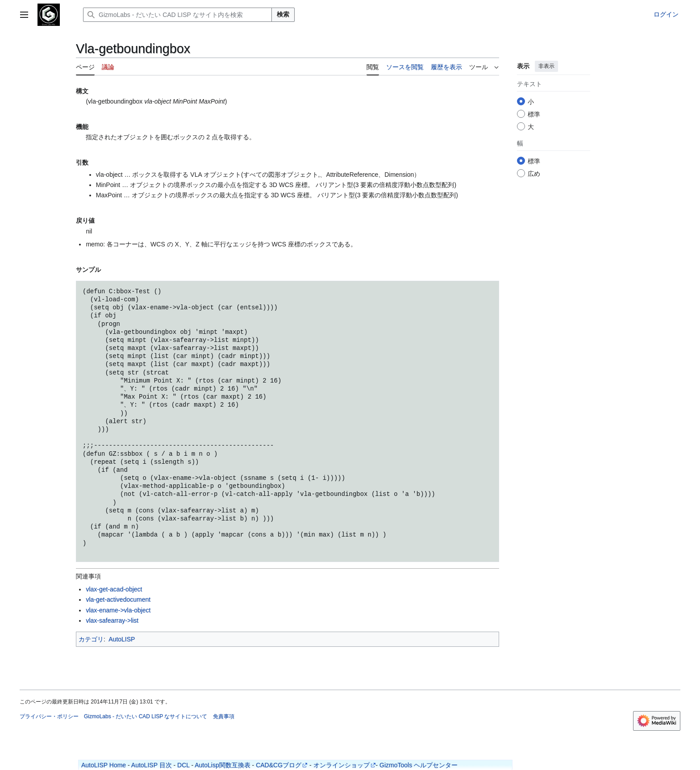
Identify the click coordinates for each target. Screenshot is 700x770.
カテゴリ (91, 639)
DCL (183, 765)
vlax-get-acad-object (114, 589)
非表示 (546, 66)
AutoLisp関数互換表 (222, 765)
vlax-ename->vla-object (118, 610)
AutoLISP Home (104, 765)
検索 (283, 14)
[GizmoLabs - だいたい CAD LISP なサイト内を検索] (177, 15)
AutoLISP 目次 (152, 765)
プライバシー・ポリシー (49, 716)
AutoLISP (122, 639)
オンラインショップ (342, 765)
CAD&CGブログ (279, 765)
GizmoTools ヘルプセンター (419, 765)
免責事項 (224, 716)
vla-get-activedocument (118, 599)
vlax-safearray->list (112, 620)
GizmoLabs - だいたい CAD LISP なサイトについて (146, 716)
